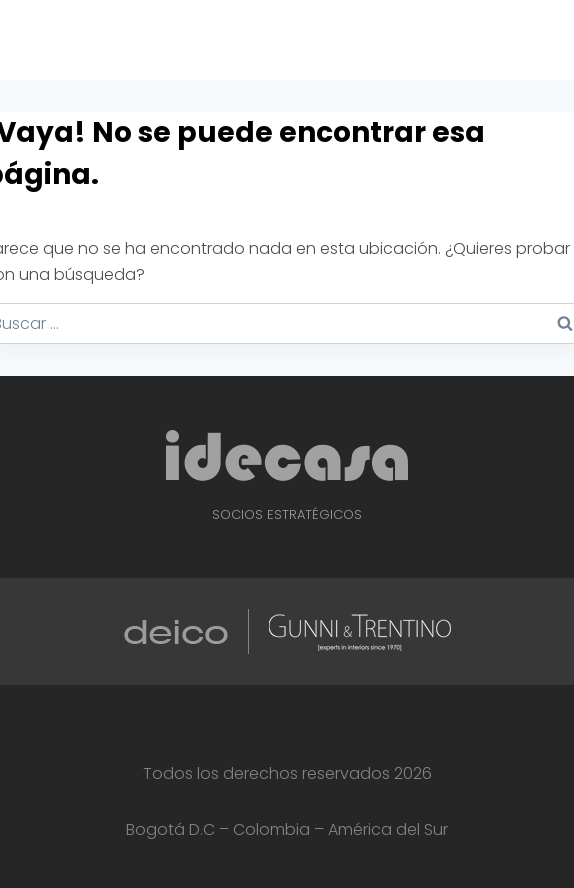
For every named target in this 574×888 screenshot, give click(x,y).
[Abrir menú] (555, 39)
